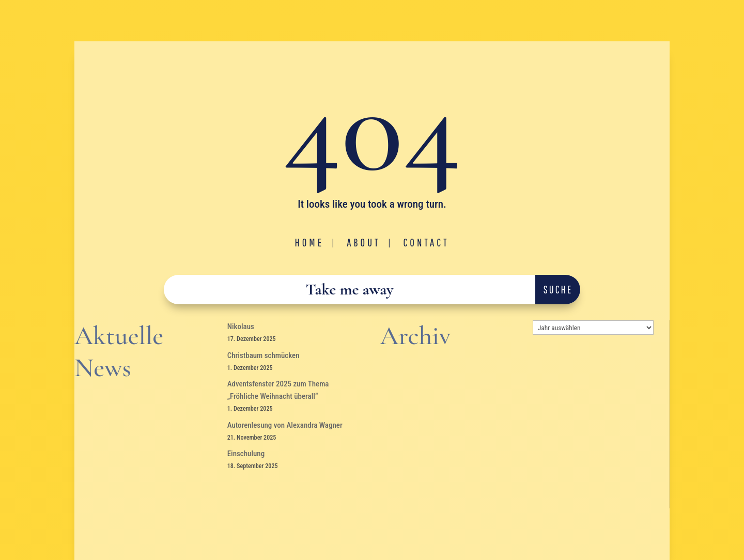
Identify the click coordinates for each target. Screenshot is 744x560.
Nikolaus (241, 326)
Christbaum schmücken (263, 355)
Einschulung (246, 454)
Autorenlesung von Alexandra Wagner (285, 425)
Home (310, 242)
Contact (426, 242)
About (363, 242)
